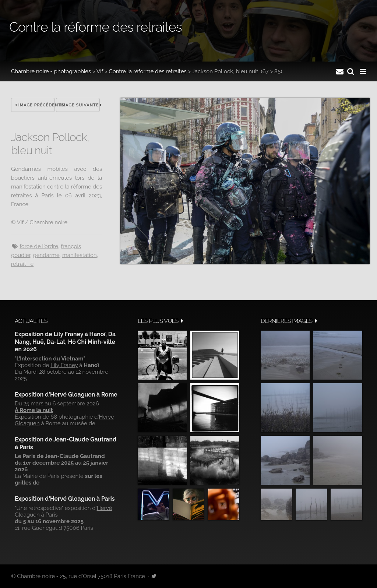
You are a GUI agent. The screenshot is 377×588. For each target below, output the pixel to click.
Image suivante (80, 105)
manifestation (80, 255)
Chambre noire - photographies (51, 71)
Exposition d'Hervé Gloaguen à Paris (65, 499)
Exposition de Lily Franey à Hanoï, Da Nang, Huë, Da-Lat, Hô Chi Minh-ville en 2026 (65, 342)
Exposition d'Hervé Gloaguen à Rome (66, 395)
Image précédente (35, 105)
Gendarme (46, 255)
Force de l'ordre (39, 246)
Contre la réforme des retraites (147, 71)
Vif (100, 71)
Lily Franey (64, 365)
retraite (22, 264)
